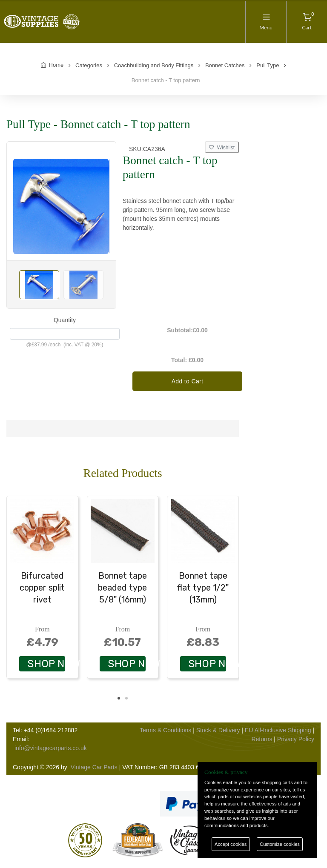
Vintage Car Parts (94, 767)
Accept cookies (231, 844)
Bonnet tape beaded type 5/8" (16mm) (122, 588)
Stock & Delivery (218, 730)
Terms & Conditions (165, 730)
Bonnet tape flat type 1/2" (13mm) (203, 588)
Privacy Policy (296, 739)
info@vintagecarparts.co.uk (51, 748)
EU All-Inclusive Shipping (278, 730)
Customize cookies (280, 844)
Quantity (65, 320)
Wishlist (222, 148)
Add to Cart (188, 381)
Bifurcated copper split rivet (42, 588)
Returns (262, 739)
